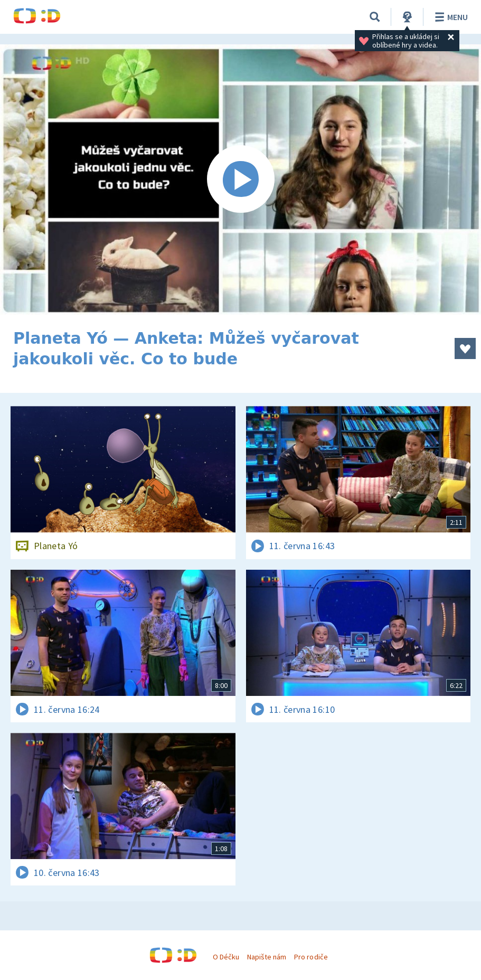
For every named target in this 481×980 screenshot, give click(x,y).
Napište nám (267, 957)
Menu (450, 17)
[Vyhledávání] (375, 17)
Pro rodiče (311, 957)
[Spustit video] (240, 180)
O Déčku (226, 957)
